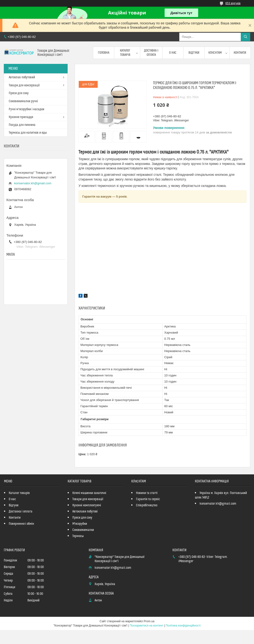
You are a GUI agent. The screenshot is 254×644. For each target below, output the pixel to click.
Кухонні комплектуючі (87, 505)
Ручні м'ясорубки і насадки (26, 109)
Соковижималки (83, 530)
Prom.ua (149, 621)
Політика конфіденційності (183, 626)
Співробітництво (147, 505)
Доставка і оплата (151, 53)
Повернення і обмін (21, 524)
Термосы (78, 536)
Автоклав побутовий (22, 77)
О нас (173, 53)
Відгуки (194, 53)
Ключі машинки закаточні (89, 493)
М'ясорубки (80, 524)
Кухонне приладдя (21, 117)
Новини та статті (147, 493)
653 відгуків (233, 3)
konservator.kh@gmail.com (33, 183)
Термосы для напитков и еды (28, 133)
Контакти (240, 53)
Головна (104, 53)
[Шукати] (245, 37)
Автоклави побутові (85, 512)
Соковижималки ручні (23, 101)
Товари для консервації (24, 85)
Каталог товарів (125, 53)
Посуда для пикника (22, 125)
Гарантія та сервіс (148, 499)
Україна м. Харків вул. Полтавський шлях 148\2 (221, 495)
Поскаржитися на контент (146, 626)
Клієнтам (215, 53)
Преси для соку (19, 93)
